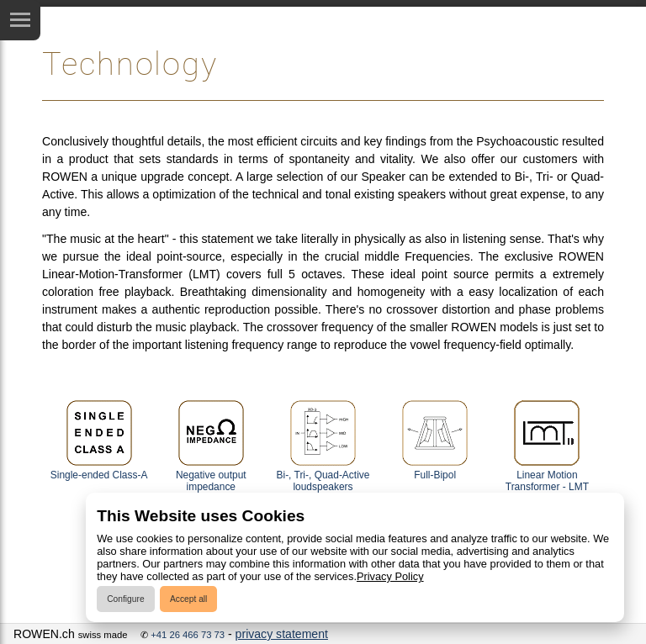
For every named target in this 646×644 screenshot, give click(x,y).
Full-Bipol (435, 440)
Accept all (188, 599)
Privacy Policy (390, 576)
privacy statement (282, 634)
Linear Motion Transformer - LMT (547, 446)
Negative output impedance (211, 446)
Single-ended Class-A (99, 440)
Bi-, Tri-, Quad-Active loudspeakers (323, 446)
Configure (125, 599)
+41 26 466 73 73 (188, 635)
